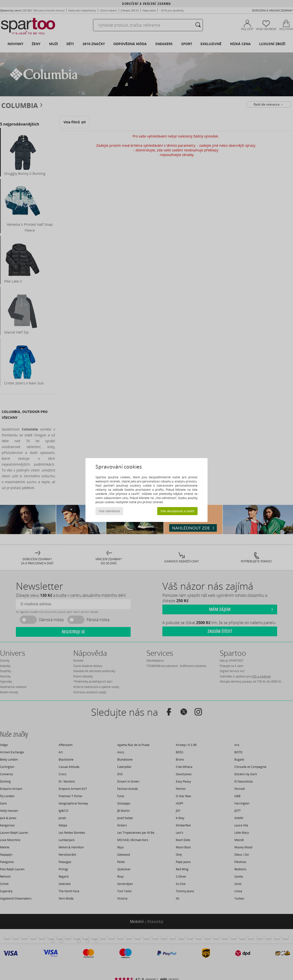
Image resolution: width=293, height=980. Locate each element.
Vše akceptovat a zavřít (177, 511)
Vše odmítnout (109, 511)
